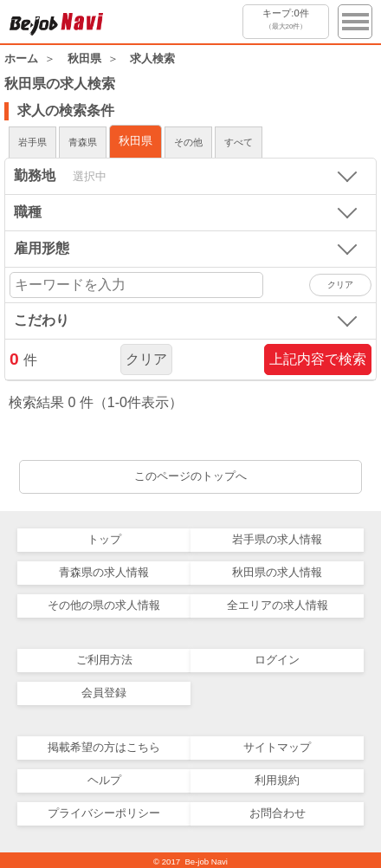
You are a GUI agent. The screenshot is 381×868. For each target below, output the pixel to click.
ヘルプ (104, 780)
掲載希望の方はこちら (104, 747)
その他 (188, 142)
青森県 (83, 142)
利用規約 (277, 780)
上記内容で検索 (318, 359)
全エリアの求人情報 (278, 605)
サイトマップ (277, 747)
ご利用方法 (104, 660)
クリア (146, 359)
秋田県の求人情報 (277, 572)
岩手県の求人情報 (277, 539)
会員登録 (104, 693)
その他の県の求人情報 (104, 605)
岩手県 (32, 142)
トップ (104, 539)
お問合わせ (278, 813)
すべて (239, 142)
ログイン (277, 660)
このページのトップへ (190, 476)
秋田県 (136, 141)
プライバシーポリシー (104, 813)
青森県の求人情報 (104, 572)
